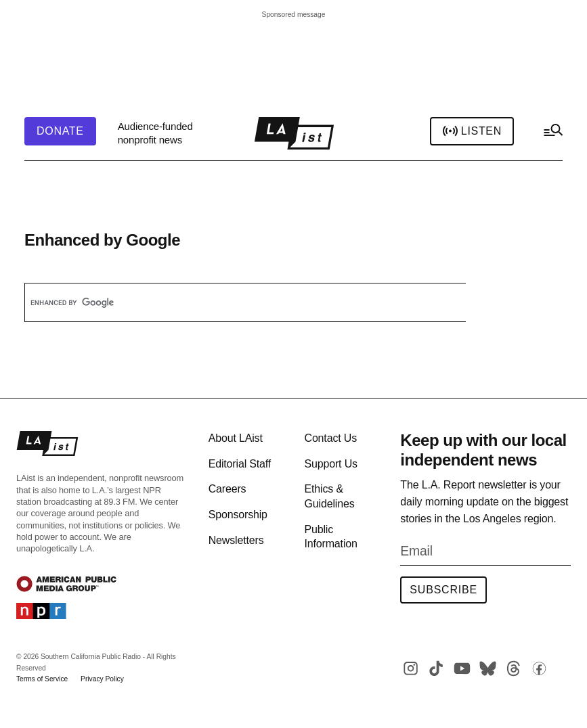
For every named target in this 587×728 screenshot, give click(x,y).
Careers (227, 489)
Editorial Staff (240, 464)
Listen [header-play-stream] (472, 131)
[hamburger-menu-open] (552, 133)
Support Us (330, 464)
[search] (231, 303)
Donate (60, 131)
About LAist (236, 438)
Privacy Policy (102, 679)
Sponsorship (238, 515)
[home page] (294, 133)
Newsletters (236, 540)
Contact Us (330, 438)
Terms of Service (42, 679)
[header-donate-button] (60, 131)
